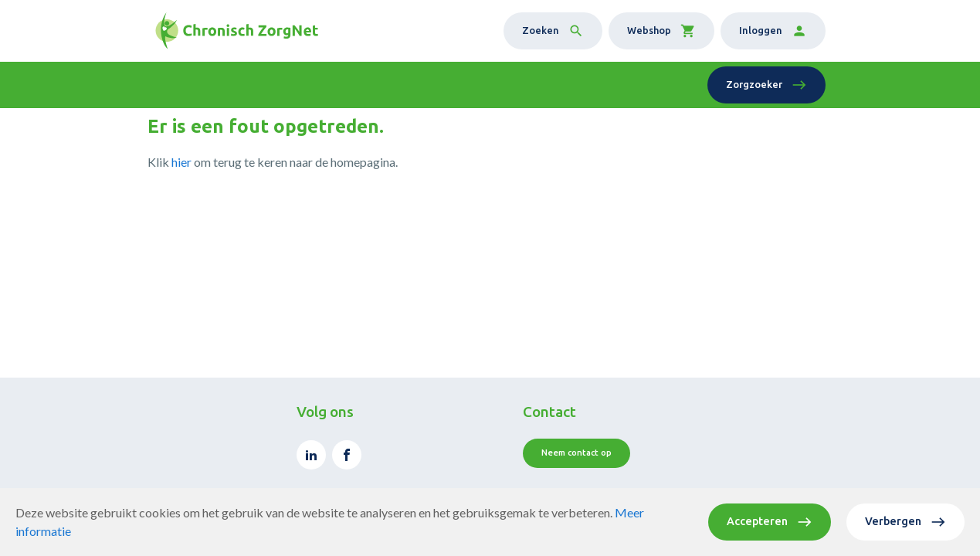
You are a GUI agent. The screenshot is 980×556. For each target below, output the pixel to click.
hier (181, 162)
